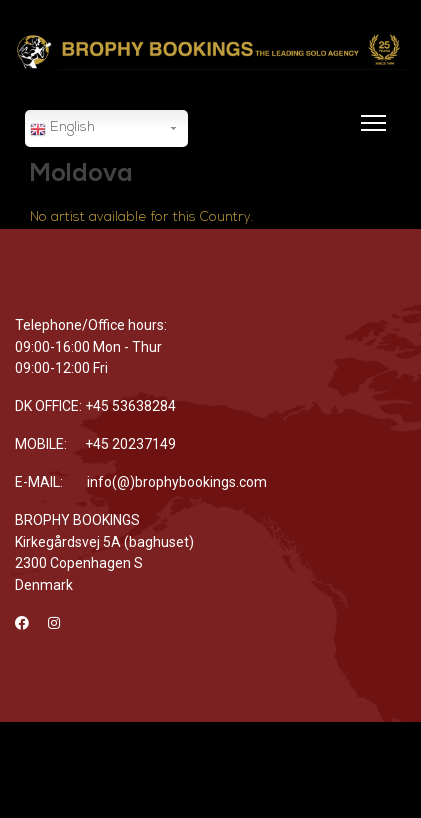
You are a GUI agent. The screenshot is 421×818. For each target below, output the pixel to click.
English (62, 129)
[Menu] (369, 135)
